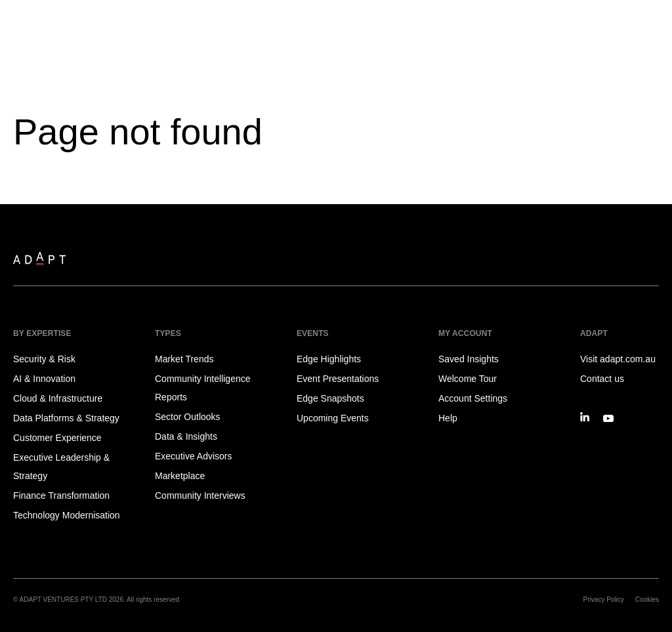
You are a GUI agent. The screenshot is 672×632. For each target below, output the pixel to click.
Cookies (647, 600)
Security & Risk (44, 359)
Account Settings (473, 398)
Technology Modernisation (67, 515)
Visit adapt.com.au (618, 359)
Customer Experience (57, 438)
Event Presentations (338, 379)
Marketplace (180, 476)
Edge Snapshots (330, 398)
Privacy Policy (604, 600)
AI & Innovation (44, 379)
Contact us (602, 379)
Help (448, 418)
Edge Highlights (329, 359)
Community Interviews (200, 495)
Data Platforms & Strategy (66, 418)
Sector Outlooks (188, 417)
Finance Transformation (61, 495)
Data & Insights (186, 436)
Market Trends (184, 359)
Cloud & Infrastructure (58, 398)
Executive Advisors (194, 456)
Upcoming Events (333, 418)
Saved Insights (469, 359)
